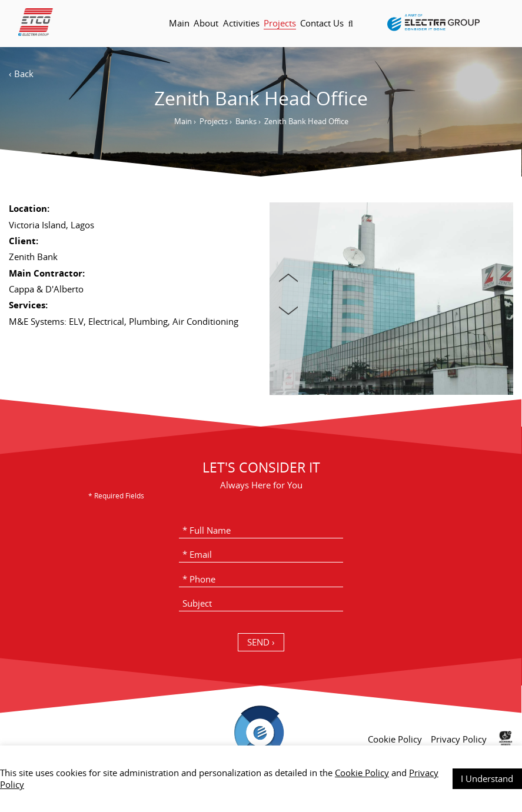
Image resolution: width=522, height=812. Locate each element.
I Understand (487, 778)
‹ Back (21, 74)
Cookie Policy (362, 773)
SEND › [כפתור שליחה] (261, 642)
